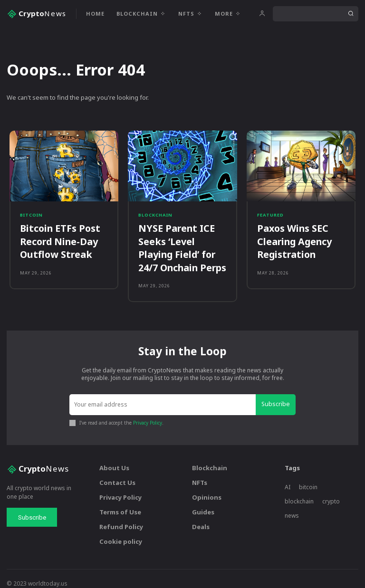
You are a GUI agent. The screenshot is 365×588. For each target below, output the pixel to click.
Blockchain (155, 217)
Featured (270, 217)
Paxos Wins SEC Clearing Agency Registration (290, 238)
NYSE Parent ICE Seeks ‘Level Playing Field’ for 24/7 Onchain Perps (178, 243)
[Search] (351, 14)
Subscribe (277, 395)
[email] (164, 396)
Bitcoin (31, 217)
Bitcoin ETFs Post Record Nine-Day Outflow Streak (54, 238)
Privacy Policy (148, 413)
